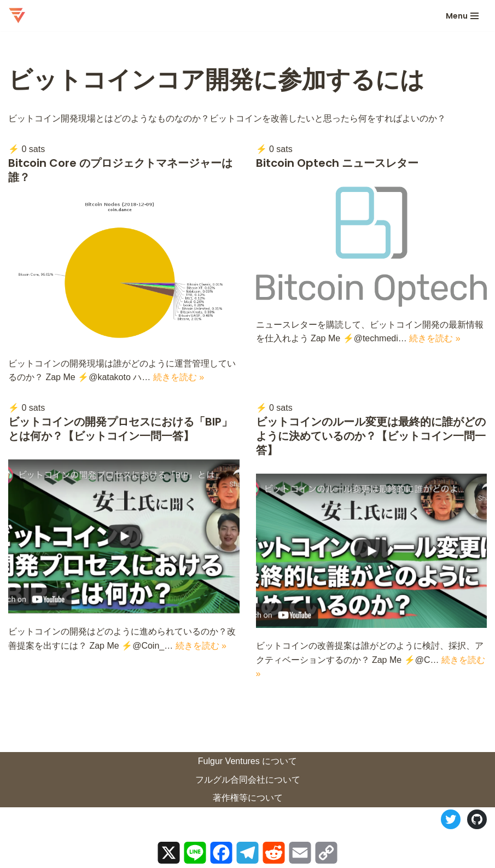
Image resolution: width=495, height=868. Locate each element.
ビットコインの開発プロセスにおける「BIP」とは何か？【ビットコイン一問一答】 (120, 429)
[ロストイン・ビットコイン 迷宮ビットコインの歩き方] (17, 16)
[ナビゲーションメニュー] (462, 16)
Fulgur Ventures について (248, 761)
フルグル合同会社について (248, 780)
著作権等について (248, 798)
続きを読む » (179, 377)
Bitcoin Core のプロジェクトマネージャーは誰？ (120, 170)
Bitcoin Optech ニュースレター (337, 163)
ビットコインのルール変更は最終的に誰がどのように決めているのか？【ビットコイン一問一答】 (371, 436)
